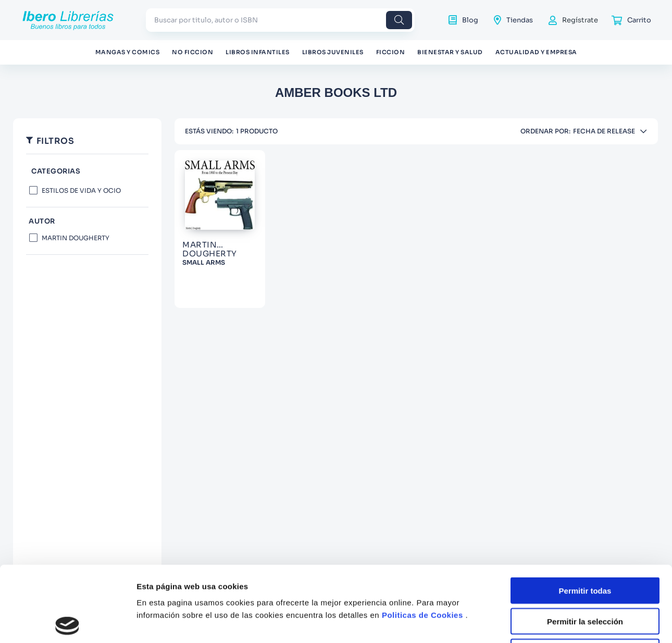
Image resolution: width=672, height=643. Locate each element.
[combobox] (280, 20)
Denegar (585, 568)
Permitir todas (585, 507)
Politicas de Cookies (422, 531)
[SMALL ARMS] (220, 229)
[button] (87, 172)
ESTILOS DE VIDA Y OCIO (81, 190)
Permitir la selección (585, 537)
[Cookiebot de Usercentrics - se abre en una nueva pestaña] (67, 614)
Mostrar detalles (564, 614)
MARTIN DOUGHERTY (76, 238)
